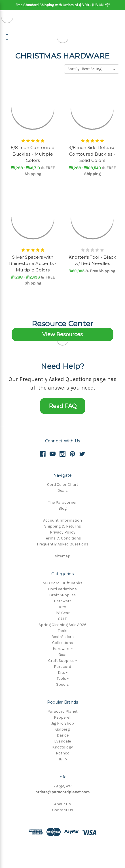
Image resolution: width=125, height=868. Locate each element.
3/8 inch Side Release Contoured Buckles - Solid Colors (92, 154)
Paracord (62, 667)
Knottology (62, 747)
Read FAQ (63, 406)
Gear (63, 655)
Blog (62, 508)
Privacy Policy (63, 532)
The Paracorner (62, 502)
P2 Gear (63, 613)
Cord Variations (62, 589)
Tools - (63, 678)
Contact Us (63, 810)
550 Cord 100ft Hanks (63, 583)
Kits (63, 607)
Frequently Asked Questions (63, 544)
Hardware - (63, 649)
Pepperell (63, 717)
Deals (62, 491)
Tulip (63, 759)
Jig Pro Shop (63, 723)
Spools (62, 684)
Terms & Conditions (63, 538)
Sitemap (63, 556)
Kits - (63, 673)
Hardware (63, 601)
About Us (62, 804)
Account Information (62, 520)
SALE (62, 619)
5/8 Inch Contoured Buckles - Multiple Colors (33, 154)
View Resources (62, 334)
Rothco (63, 753)
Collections (63, 643)
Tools (63, 631)
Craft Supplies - (62, 661)
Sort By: (74, 69)
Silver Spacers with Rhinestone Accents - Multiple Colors (33, 263)
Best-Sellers (62, 637)
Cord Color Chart (63, 485)
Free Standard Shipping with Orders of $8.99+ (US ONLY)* (63, 5)
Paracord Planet (62, 711)
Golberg (62, 729)
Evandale (62, 741)
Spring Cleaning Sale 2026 (62, 625)
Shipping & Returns (63, 526)
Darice (63, 735)
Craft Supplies (62, 595)
